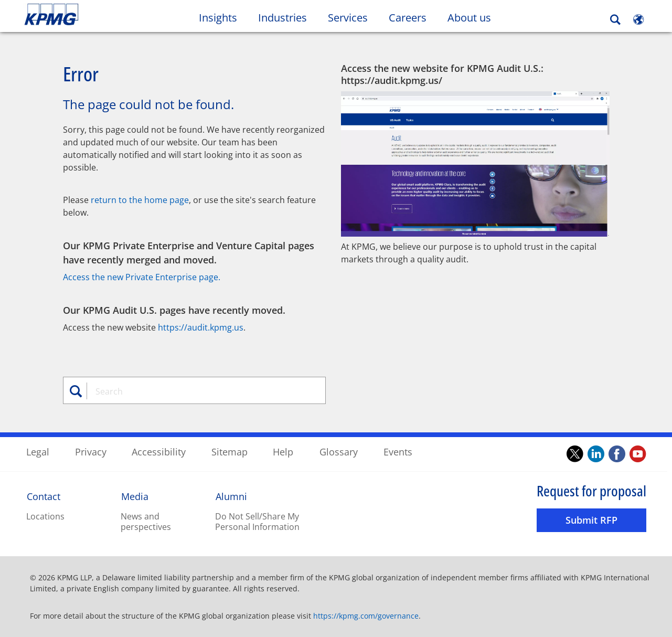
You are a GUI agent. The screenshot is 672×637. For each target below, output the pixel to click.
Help (283, 451)
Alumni (231, 496)
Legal (38, 451)
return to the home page (140, 199)
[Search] (615, 20)
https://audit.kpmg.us (201, 327)
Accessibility (159, 451)
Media (135, 496)
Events (398, 451)
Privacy (91, 451)
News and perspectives (146, 521)
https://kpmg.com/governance (366, 615)
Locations (45, 516)
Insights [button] (218, 18)
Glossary (339, 451)
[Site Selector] (638, 19)
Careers (413, 17)
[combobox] (198, 391)
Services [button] (348, 18)
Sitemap (230, 451)
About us (474, 17)
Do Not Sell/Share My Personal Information (257, 521)
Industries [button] (282, 18)
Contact (44, 496)
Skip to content (82, 15)
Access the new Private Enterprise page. (142, 277)
